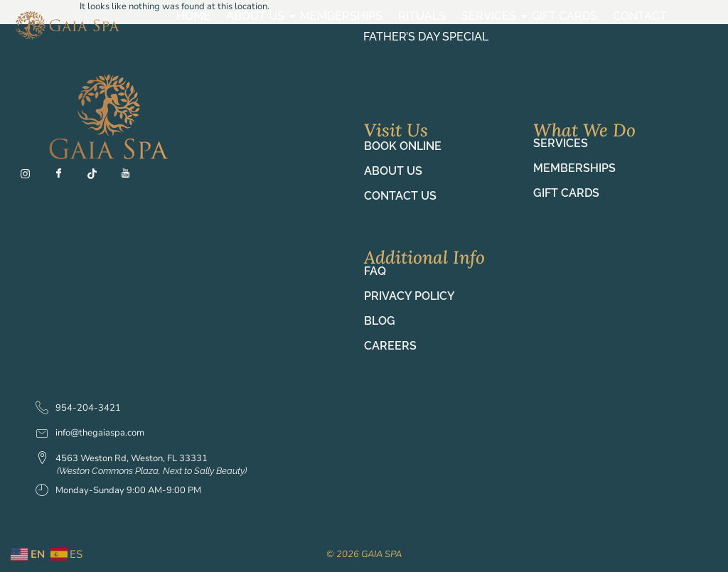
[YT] (132, 177)
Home (193, 16)
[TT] (98, 177)
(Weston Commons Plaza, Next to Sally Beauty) (152, 471)
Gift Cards (564, 16)
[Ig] (31, 177)
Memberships (341, 16)
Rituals (422, 16)
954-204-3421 (78, 409)
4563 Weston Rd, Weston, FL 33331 (122, 459)
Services (491, 16)
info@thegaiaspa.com (90, 433)
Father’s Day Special (426, 37)
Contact (640, 16)
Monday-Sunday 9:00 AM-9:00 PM (118, 491)
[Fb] (65, 177)
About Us (257, 16)
